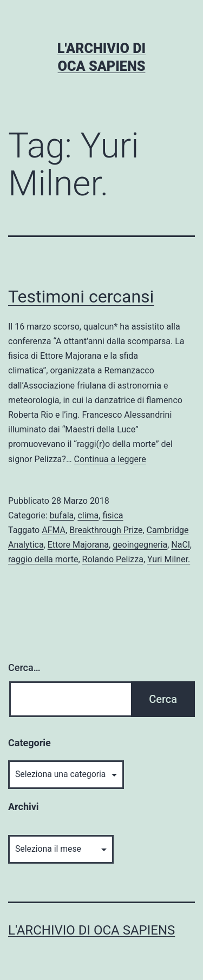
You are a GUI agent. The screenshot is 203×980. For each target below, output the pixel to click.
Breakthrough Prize (106, 530)
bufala (62, 515)
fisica (113, 515)
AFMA (54, 530)
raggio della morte (43, 559)
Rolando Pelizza (113, 559)
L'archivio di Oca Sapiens (91, 930)
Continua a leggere (110, 459)
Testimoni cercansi (81, 297)
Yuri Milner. (169, 559)
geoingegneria (140, 545)
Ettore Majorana (78, 545)
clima (88, 515)
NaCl (180, 545)
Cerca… (24, 667)
